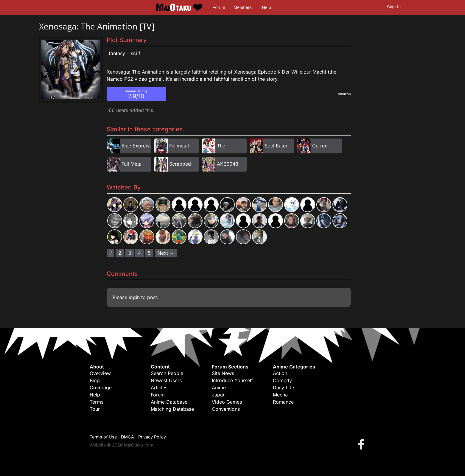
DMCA (127, 437)
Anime (219, 388)
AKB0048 (228, 164)
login (134, 297)
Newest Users (166, 380)
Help (267, 7)
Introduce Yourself (232, 380)
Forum (219, 7)
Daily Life (283, 388)
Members (243, 7)
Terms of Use (103, 437)
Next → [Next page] (166, 253)
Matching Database (172, 409)
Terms (97, 402)
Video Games (227, 402)
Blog (95, 380)
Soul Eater (276, 146)
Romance (283, 402)
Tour (95, 409)
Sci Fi (136, 53)
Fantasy (117, 53)
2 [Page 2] (120, 253)
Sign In (394, 7)
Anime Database (169, 402)
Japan (219, 395)
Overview (100, 373)
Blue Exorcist (136, 146)
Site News (223, 373)
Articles (159, 388)
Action (280, 373)
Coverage (101, 388)
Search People (167, 373)
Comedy (282, 380)
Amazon (344, 94)
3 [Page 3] (130, 253)
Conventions (226, 409)
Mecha (280, 395)
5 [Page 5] (149, 253)
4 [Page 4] (139, 253)
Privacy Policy (152, 437)
